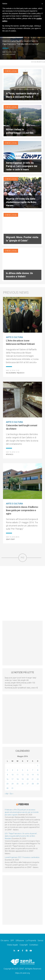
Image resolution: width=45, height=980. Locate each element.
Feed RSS (24, 804)
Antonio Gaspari (9, 54)
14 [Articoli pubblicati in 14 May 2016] (33, 775)
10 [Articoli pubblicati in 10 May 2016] (12, 775)
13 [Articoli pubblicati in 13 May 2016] (28, 775)
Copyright (24, 945)
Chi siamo (5, 941)
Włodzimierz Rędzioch (15, 373)
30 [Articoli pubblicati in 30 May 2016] (7, 788)
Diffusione (20, 941)
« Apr (7, 794)
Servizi (40, 941)
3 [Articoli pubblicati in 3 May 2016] (12, 770)
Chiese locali (11, 71)
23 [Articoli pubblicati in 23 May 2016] (7, 784)
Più (23, 558)
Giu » (11, 794)
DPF (12, 941)
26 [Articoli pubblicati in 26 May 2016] (23, 784)
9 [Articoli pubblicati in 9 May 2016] (7, 775)
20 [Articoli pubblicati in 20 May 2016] (28, 779)
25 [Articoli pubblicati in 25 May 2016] (18, 784)
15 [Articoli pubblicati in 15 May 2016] (38, 775)
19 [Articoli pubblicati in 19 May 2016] (23, 779)
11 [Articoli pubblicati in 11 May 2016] (18, 775)
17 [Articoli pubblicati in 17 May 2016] (12, 779)
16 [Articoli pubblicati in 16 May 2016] (7, 779)
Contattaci (34, 945)
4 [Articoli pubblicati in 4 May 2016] (18, 770)
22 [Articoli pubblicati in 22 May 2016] (38, 779)
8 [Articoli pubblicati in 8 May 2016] (38, 770)
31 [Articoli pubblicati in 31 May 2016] (12, 788)
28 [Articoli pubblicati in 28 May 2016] (33, 784)
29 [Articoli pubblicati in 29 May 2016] (38, 784)
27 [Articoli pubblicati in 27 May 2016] (28, 784)
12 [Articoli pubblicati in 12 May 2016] (23, 775)
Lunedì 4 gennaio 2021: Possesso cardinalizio (22, 857)
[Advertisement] (22, 593)
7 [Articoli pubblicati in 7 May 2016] (33, 770)
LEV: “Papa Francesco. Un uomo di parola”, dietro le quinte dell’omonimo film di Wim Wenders (21, 836)
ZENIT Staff (10, 539)
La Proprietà (31, 941)
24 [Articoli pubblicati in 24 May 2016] (12, 784)
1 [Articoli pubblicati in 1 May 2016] (38, 766)
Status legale (12, 945)
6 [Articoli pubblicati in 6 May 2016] (28, 770)
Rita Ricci (10, 454)
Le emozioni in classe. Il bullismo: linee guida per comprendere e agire (22, 510)
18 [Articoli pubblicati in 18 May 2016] (18, 779)
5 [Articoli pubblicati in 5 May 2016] (23, 770)
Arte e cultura (14, 337)
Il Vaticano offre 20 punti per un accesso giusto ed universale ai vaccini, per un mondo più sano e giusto (22, 812)
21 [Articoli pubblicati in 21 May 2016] (33, 779)
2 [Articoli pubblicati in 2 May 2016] (7, 770)
